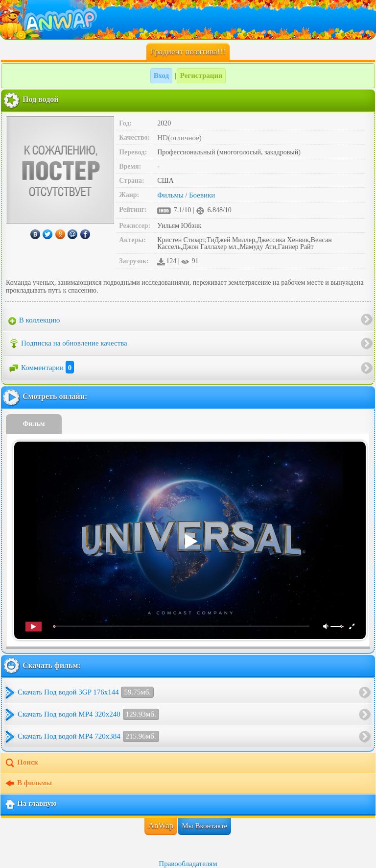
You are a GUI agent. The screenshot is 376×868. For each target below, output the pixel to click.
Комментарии (41, 368)
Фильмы (170, 195)
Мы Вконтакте (204, 826)
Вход (161, 75)
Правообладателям (188, 864)
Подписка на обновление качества (68, 344)
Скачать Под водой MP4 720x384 (88, 736)
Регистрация (201, 75)
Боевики (202, 195)
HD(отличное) (179, 138)
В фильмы (28, 784)
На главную (31, 804)
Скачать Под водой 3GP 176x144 (86, 692)
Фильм (34, 424)
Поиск (21, 763)
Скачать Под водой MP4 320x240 (88, 714)
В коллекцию (34, 321)
